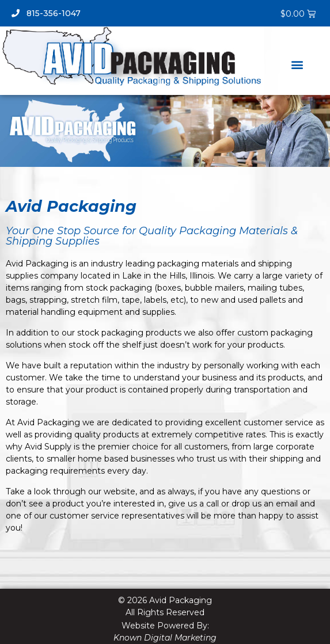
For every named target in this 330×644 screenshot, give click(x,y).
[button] (297, 64)
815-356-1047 (46, 13)
